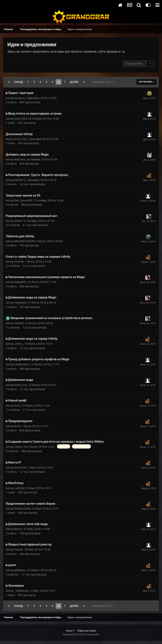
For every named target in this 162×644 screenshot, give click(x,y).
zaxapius (20, 98)
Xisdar (18, 221)
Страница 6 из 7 (103, 82)
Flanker (19, 550)
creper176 (20, 447)
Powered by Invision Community (81, 635)
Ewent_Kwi (21, 385)
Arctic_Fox (20, 139)
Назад (18, 82)
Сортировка (146, 82)
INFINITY (19, 180)
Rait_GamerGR (23, 200)
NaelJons (20, 159)
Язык (70, 631)
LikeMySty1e (22, 364)
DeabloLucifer (22, 509)
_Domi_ (19, 344)
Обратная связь (87, 631)
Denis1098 (21, 119)
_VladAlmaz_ (22, 591)
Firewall (19, 262)
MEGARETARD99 (25, 241)
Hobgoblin (20, 282)
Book (17, 406)
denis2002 (21, 468)
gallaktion (20, 570)
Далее (74, 82)
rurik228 (19, 488)
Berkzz (18, 529)
